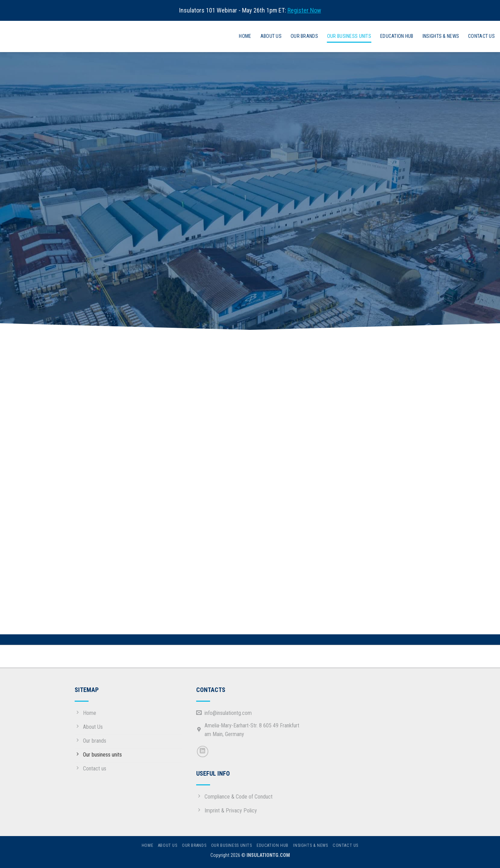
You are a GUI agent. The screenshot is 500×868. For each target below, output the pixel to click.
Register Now (304, 10)
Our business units (349, 36)
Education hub (397, 36)
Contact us (481, 36)
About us (271, 36)
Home (245, 36)
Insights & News (441, 36)
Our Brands (304, 36)
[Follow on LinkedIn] (203, 752)
